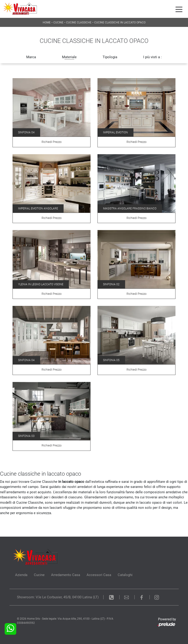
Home (47, 22)
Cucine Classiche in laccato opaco (120, 22)
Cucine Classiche (79, 22)
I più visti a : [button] (152, 57)
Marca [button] (31, 57)
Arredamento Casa (66, 575)
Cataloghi (125, 575)
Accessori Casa (99, 575)
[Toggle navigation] (179, 9)
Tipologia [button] (110, 57)
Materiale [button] (69, 57)
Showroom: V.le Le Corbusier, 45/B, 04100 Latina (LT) (58, 597)
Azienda (21, 575)
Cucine (58, 22)
